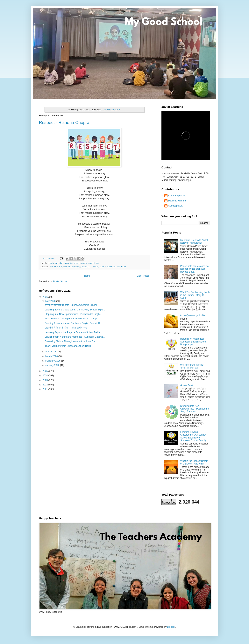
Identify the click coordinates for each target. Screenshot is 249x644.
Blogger (171, 627)
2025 (46, 371)
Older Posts (143, 276)
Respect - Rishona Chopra (64, 122)
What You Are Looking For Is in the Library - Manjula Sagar (195, 295)
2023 (46, 380)
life (71, 263)
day (57, 263)
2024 (46, 376)
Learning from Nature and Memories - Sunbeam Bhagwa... (75, 337)
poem (84, 263)
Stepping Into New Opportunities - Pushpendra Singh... (73, 314)
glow (67, 263)
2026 (46, 297)
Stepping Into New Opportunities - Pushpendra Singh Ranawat (195, 409)
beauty (51, 263)
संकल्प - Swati (187, 385)
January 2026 (53, 365)
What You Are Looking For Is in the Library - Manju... (72, 319)
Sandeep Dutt (175, 206)
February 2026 (53, 361)
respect (91, 263)
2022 (46, 385)
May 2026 (51, 301)
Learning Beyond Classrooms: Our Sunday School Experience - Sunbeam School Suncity (193, 436)
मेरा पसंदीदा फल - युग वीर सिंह (193, 315)
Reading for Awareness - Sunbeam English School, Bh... (74, 323)
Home (87, 276)
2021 (46, 389)
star (98, 263)
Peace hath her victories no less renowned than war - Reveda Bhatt (194, 269)
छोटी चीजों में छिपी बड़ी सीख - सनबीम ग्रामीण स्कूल (66, 328)
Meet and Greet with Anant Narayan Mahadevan (194, 241)
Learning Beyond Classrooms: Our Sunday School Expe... (75, 310)
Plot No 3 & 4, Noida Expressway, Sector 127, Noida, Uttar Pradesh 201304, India (88, 267)
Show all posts (112, 109)
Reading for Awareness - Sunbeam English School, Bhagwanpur (194, 342)
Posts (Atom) (60, 281)
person (77, 263)
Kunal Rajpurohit (177, 196)
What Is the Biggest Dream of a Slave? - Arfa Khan (194, 462)
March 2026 (52, 356)
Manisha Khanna (177, 201)
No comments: (50, 258)
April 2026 (51, 352)
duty (61, 263)
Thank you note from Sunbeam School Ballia (68, 346)
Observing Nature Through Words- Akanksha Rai (70, 341)
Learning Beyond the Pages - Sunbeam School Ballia (72, 332)
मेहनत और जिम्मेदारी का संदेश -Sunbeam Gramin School (71, 305)
